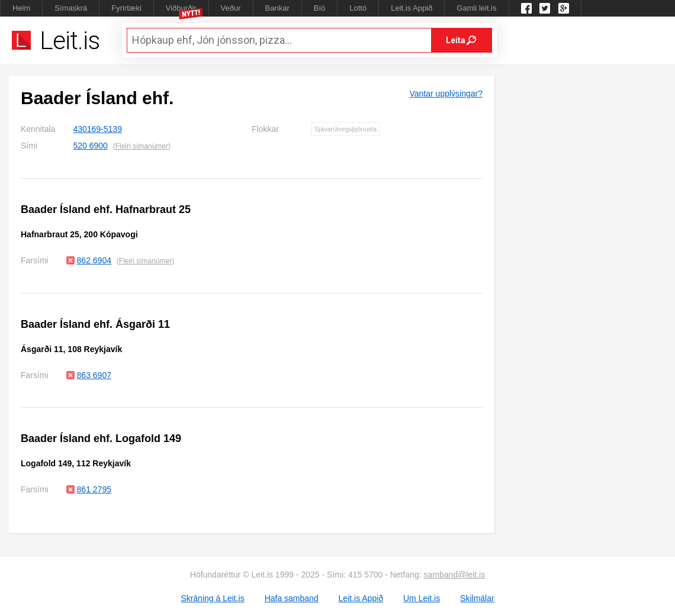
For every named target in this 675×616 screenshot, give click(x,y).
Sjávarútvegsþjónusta (345, 129)
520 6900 (90, 146)
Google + (564, 8)
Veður (231, 8)
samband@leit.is (455, 575)
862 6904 (94, 260)
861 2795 (94, 489)
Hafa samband (292, 598)
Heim (21, 8)
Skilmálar (477, 598)
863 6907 (94, 375)
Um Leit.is (422, 598)
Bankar (277, 8)
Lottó (358, 8)
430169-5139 (97, 129)
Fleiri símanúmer (142, 146)
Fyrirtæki (126, 8)
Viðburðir (181, 8)
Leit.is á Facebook (526, 8)
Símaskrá (71, 8)
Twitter (545, 8)
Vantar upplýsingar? (446, 93)
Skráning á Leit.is (212, 598)
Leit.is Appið (412, 8)
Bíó (320, 8)
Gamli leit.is (476, 8)
